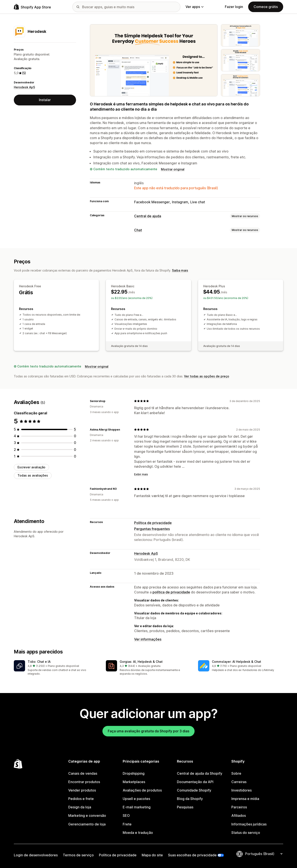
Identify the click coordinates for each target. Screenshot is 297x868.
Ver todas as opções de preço (207, 376)
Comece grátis (266, 7)
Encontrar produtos (84, 782)
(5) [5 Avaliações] (24, 73)
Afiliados (239, 816)
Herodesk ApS (24, 87)
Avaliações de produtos (142, 790)
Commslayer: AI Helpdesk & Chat (237, 662)
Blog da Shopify (190, 799)
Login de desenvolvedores (36, 855)
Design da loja (80, 807)
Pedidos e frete (81, 799)
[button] (56, 668)
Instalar (45, 100)
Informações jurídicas (249, 824)
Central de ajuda (148, 216)
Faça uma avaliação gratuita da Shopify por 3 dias (148, 731)
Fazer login (234, 7)
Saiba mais (180, 270)
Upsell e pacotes (136, 799)
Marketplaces (134, 782)
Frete (127, 824)
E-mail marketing (137, 807)
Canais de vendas (83, 773)
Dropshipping (134, 773)
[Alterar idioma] (264, 854)
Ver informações (148, 639)
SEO (126, 816)
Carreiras (239, 782)
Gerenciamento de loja (87, 824)
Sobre (236, 773)
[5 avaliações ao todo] (75, 429)
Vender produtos (82, 790)
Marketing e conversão (87, 816)
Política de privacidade (153, 523)
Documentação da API (195, 782)
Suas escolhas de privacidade (192, 855)
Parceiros (239, 807)
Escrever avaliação (31, 467)
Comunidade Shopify (194, 790)
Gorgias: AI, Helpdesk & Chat (141, 662)
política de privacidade (171, 592)
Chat (138, 230)
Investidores (241, 790)
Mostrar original (173, 169)
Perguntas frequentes (152, 529)
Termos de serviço (78, 855)
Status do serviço (246, 833)
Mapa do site (152, 855)
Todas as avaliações (33, 475)
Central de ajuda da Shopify (200, 773)
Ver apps (195, 7)
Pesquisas (185, 807)
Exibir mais (141, 474)
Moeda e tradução (138, 833)
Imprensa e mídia (245, 799)
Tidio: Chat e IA (39, 662)
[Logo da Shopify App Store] (32, 7)
